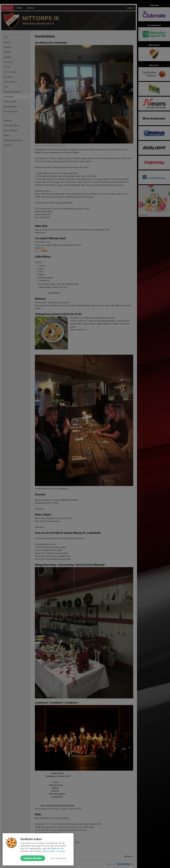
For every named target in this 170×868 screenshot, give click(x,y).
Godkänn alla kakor (33, 858)
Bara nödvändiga (58, 858)
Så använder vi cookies (54, 851)
